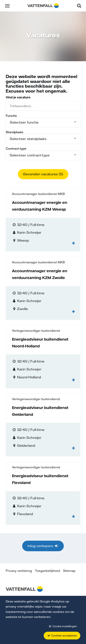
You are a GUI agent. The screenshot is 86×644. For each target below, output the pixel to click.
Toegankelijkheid (47, 571)
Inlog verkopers (43, 546)
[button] (7, 6)
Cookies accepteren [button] (62, 635)
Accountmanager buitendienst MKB (38, 194)
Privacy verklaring (19, 571)
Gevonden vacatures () (43, 174)
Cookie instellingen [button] (63, 626)
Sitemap (69, 571)
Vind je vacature (18, 97)
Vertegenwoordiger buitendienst (36, 331)
